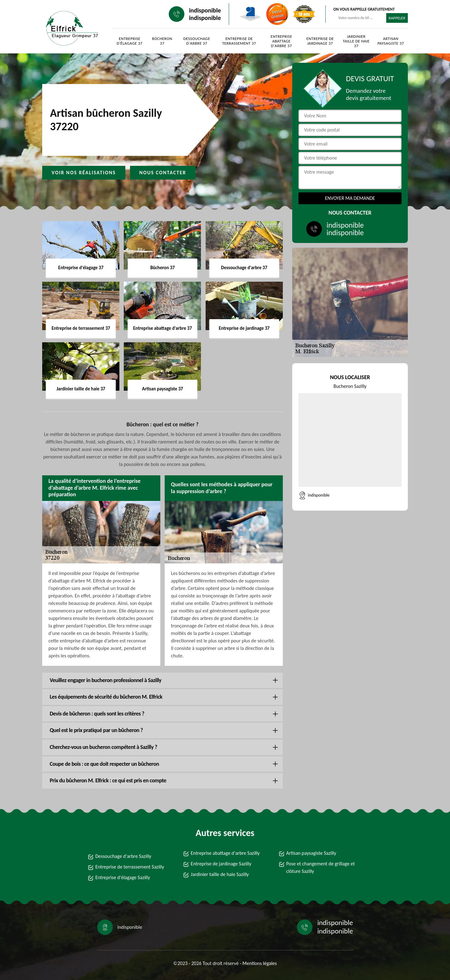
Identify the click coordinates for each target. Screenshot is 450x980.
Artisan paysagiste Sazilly (311, 853)
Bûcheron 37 (162, 41)
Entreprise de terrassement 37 (239, 41)
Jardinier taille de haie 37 (356, 41)
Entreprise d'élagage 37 (129, 41)
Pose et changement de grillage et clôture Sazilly (321, 867)
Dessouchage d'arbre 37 (197, 41)
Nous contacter (163, 173)
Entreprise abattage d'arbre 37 (281, 41)
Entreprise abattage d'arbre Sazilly (225, 853)
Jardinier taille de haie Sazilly (220, 874)
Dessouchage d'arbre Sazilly (123, 856)
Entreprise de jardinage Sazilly (221, 864)
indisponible (205, 10)
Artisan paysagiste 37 (391, 41)
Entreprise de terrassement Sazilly (130, 867)
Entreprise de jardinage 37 (320, 41)
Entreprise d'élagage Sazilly (123, 877)
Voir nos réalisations (84, 173)
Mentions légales (260, 963)
